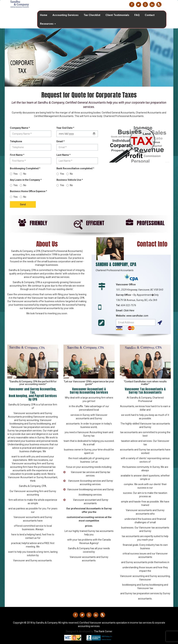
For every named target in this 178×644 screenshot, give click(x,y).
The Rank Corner (103, 631)
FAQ (137, 15)
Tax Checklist (92, 15)
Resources (48, 24)
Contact (150, 15)
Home (44, 15)
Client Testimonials (117, 15)
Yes (14, 197)
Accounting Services (65, 15)
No (23, 197)
